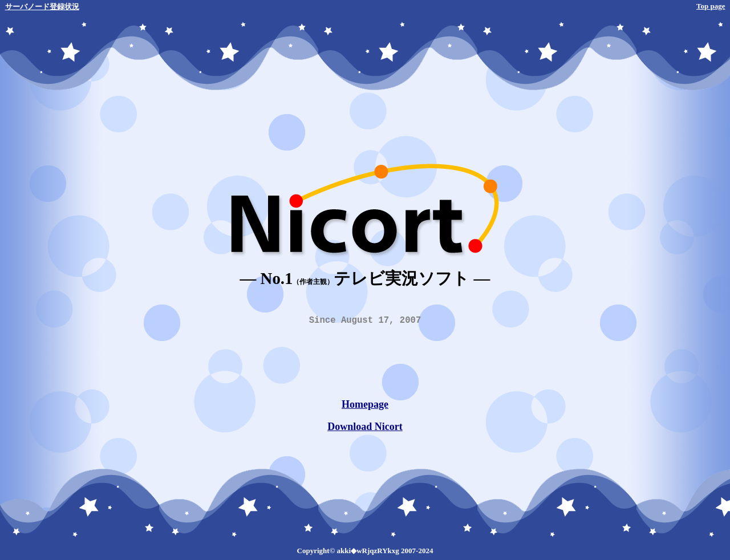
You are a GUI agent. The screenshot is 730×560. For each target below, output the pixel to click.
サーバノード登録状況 (42, 7)
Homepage (365, 407)
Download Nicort (365, 429)
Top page (711, 6)
